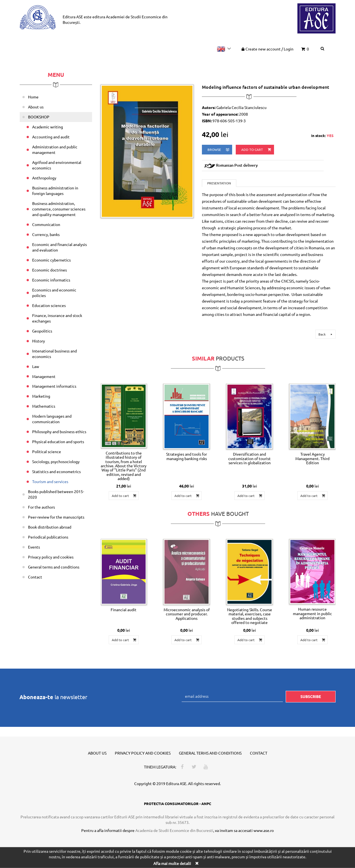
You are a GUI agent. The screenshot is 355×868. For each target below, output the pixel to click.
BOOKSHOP (39, 117)
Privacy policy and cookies (51, 557)
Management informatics (54, 386)
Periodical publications (48, 537)
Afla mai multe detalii (172, 863)
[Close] (197, 863)
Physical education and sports (58, 441)
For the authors (41, 507)
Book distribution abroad (50, 527)
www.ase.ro (264, 830)
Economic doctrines (50, 270)
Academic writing (48, 127)
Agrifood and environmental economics (57, 165)
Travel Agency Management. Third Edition (312, 458)
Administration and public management (55, 149)
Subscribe (311, 696)
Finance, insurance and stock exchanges (57, 318)
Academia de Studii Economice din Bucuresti (174, 830)
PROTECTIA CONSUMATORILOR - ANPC (177, 804)
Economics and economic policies (54, 293)
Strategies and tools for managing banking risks (187, 456)
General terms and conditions (54, 567)
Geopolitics (42, 331)
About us (36, 107)
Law (36, 366)
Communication (46, 224)
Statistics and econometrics (56, 471)
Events (34, 547)
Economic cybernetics (51, 260)
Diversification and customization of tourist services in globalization (249, 458)
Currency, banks (46, 234)
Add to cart (257, 150)
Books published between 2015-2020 (56, 494)
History (39, 341)
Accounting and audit (51, 137)
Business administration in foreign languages (55, 191)
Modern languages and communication (52, 419)
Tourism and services (50, 481)
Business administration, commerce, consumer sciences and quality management (59, 209)
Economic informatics (51, 280)
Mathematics (44, 406)
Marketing (41, 396)
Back (326, 334)
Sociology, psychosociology (56, 461)
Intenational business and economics (54, 354)
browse (219, 150)
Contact (35, 577)
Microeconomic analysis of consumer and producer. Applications (187, 614)
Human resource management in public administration (312, 613)
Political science (47, 451)
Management (44, 376)
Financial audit (124, 610)
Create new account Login (267, 49)
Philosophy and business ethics (59, 432)
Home (33, 97)
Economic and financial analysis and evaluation (59, 247)
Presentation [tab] (219, 183)
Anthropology (44, 178)
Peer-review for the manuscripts (56, 517)
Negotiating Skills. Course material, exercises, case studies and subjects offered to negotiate (250, 616)
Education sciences (49, 305)
